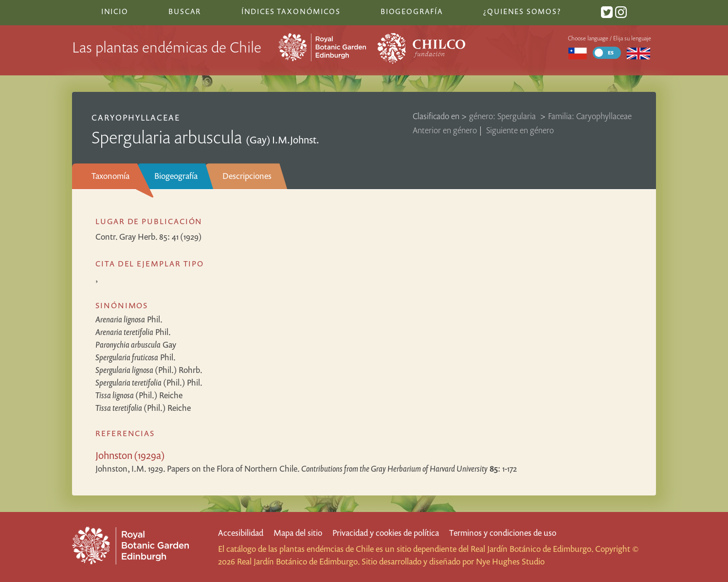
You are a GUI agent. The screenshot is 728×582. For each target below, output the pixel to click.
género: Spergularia (503, 116)
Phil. (129, 319)
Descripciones (247, 176)
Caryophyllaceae (136, 117)
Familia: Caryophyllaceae (590, 116)
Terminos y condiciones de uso (503, 533)
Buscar (185, 11)
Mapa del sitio (298, 533)
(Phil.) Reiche (139, 395)
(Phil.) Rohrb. (149, 370)
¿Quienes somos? (522, 11)
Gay (136, 344)
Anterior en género (445, 130)
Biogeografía (176, 176)
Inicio (115, 11)
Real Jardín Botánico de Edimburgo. (532, 549)
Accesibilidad (241, 533)
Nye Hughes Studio (510, 561)
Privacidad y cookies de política (386, 533)
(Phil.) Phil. (149, 382)
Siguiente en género (520, 130)
